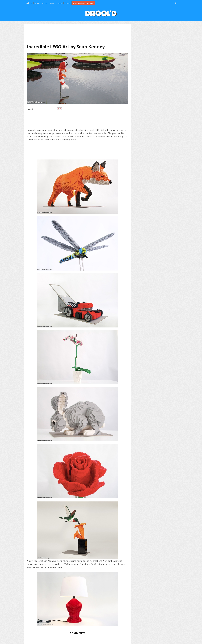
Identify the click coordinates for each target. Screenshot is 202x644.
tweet (30, 109)
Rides (60, 3)
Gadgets (29, 3)
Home (45, 3)
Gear (37, 3)
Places (68, 3)
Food (52, 3)
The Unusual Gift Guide (83, 3)
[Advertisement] (78, 34)
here (60, 567)
